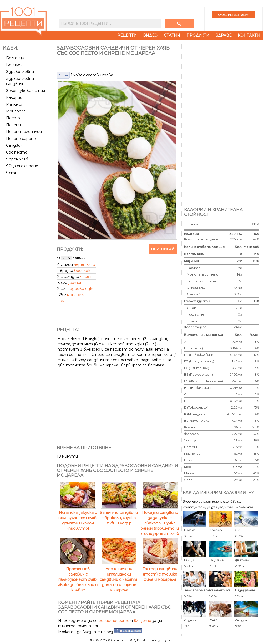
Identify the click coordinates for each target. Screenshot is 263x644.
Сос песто (17, 152)
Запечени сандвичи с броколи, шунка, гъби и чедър (119, 515)
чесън (86, 277)
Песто (13, 118)
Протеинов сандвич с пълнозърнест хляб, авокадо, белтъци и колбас (78, 577)
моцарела (76, 295)
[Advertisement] (28, 259)
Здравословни (20, 72)
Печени (13, 125)
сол (61, 301)
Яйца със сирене (22, 166)
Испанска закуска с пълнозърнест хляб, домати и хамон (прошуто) (78, 518)
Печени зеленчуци (24, 132)
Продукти (198, 35)
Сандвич (14, 145)
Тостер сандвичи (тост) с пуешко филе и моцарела (160, 572)
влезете (143, 621)
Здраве (224, 35)
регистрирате (114, 621)
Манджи (14, 104)
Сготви (63, 75)
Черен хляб (17, 159)
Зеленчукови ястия (26, 91)
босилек (82, 271)
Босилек (14, 65)
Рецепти (127, 35)
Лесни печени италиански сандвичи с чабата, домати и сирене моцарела (119, 577)
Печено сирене (21, 139)
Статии (172, 35)
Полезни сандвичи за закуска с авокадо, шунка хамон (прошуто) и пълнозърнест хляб (160, 520)
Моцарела (16, 111)
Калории (14, 97)
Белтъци (15, 58)
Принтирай (163, 249)
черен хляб (85, 264)
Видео (150, 35)
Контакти (249, 35)
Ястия (13, 173)
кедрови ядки (81, 289)
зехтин (75, 283)
